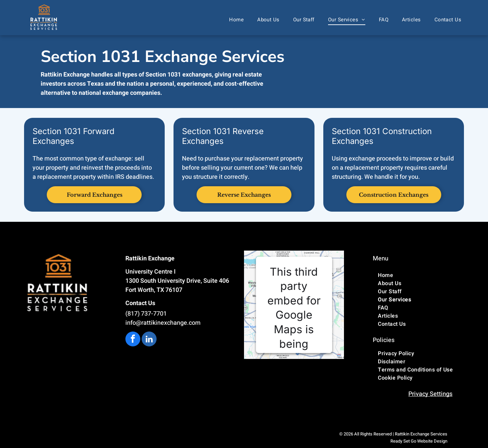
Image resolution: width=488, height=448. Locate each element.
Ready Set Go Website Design (419, 441)
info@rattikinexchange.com (163, 323)
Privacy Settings (430, 394)
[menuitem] (236, 20)
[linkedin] (149, 340)
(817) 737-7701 (146, 314)
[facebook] (133, 340)
